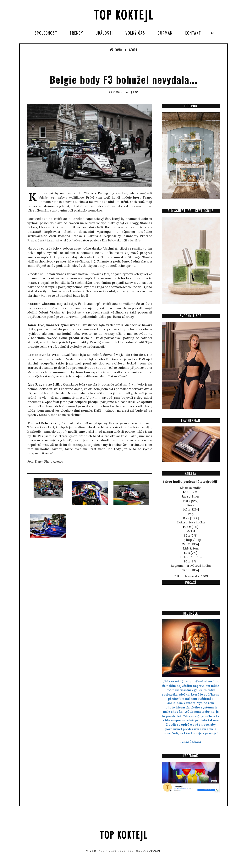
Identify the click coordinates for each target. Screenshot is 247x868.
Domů (116, 50)
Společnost (46, 33)
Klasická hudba (191, 488)
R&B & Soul (191, 548)
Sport (133, 50)
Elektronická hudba (191, 522)
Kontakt (193, 33)
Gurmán (165, 33)
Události (104, 33)
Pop (191, 514)
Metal (191, 531)
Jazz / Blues (191, 496)
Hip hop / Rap (191, 540)
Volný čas (135, 33)
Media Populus (148, 851)
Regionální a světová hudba (191, 566)
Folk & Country (191, 557)
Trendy (76, 33)
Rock (191, 505)
